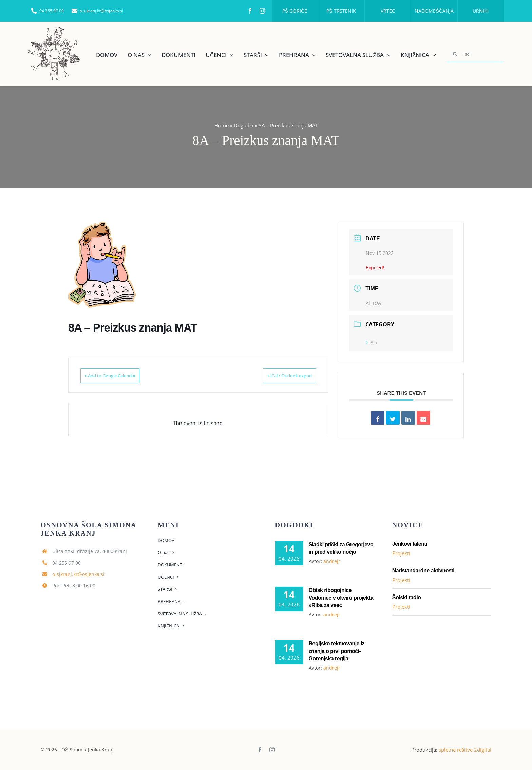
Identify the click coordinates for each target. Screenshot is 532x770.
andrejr (332, 561)
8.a (372, 343)
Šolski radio (407, 597)
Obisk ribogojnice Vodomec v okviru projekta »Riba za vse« (341, 598)
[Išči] (475, 54)
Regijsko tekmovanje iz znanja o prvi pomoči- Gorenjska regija (337, 651)
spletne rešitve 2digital (465, 750)
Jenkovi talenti (410, 544)
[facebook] (250, 11)
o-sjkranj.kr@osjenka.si (78, 574)
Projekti (401, 553)
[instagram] (262, 11)
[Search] (455, 54)
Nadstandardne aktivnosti (423, 571)
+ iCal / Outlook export (280, 375)
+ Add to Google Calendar (120, 375)
